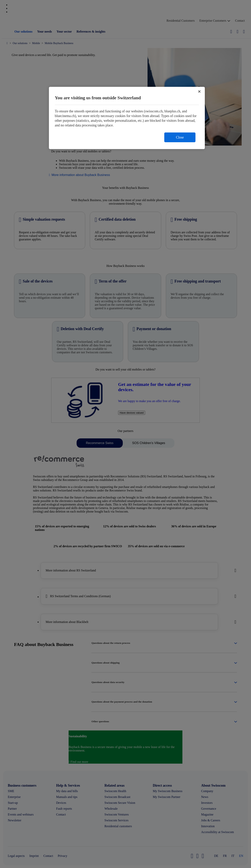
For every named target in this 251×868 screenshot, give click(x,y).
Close (180, 137)
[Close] (199, 92)
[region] (127, 118)
